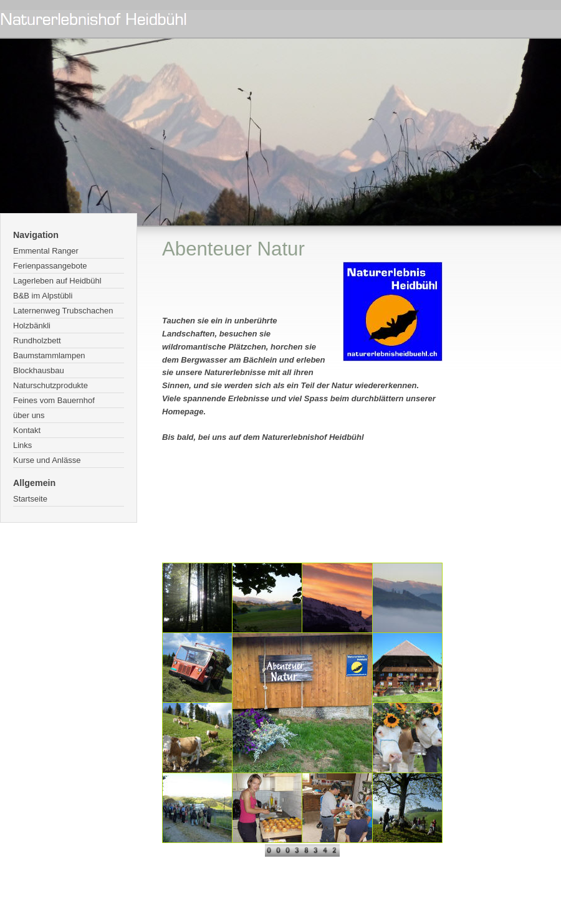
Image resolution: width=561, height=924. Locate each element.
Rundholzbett (37, 341)
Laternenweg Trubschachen (63, 311)
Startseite (30, 499)
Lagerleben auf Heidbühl (57, 281)
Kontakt (27, 430)
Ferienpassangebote (50, 266)
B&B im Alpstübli (43, 296)
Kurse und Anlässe (47, 460)
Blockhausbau (39, 370)
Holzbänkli (32, 326)
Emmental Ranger (46, 251)
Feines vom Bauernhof (54, 400)
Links (22, 445)
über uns (29, 415)
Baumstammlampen (49, 355)
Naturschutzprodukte (50, 385)
